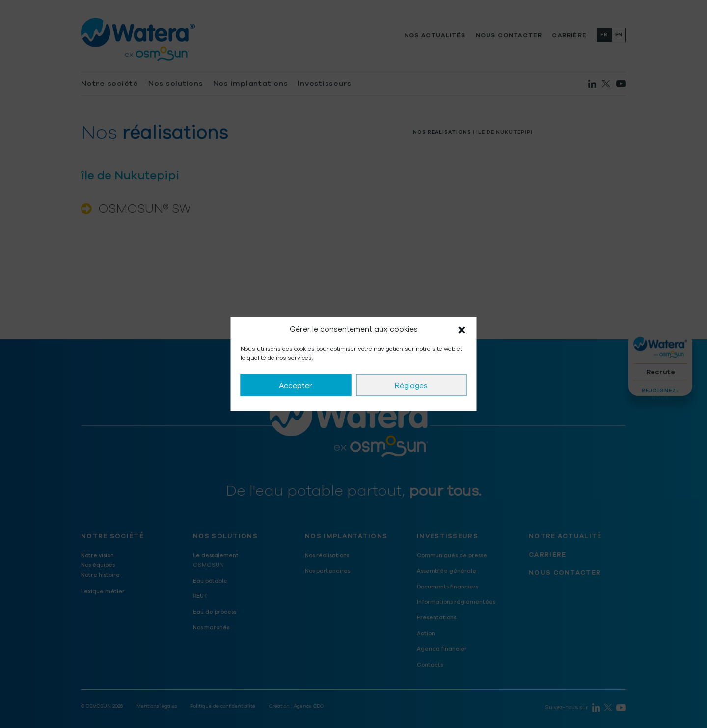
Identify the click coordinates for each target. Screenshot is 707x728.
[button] (462, 330)
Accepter (296, 385)
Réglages (411, 385)
